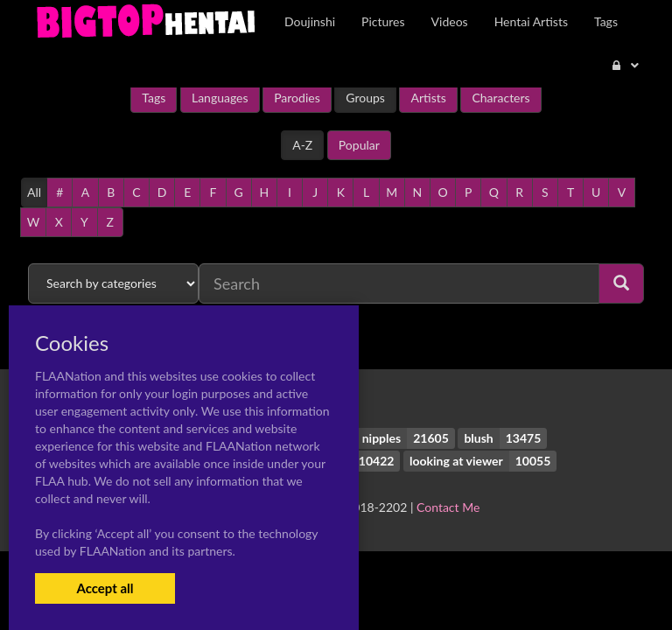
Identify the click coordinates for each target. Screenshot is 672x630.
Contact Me (448, 507)
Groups (365, 98)
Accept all (105, 588)
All (34, 192)
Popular (359, 145)
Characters (500, 98)
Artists (428, 98)
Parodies (297, 98)
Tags (154, 98)
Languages (220, 98)
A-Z (302, 145)
